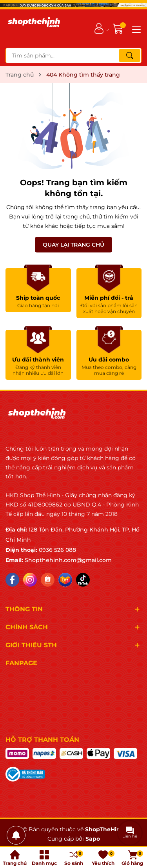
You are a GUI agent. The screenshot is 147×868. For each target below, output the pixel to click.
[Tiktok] (83, 580)
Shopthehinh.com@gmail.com (68, 560)
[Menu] (135, 29)
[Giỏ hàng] (119, 28)
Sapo (93, 839)
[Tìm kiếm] (130, 55)
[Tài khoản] (99, 28)
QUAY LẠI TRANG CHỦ (73, 245)
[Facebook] (12, 580)
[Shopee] (48, 580)
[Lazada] (65, 580)
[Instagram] (30, 580)
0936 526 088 (57, 550)
